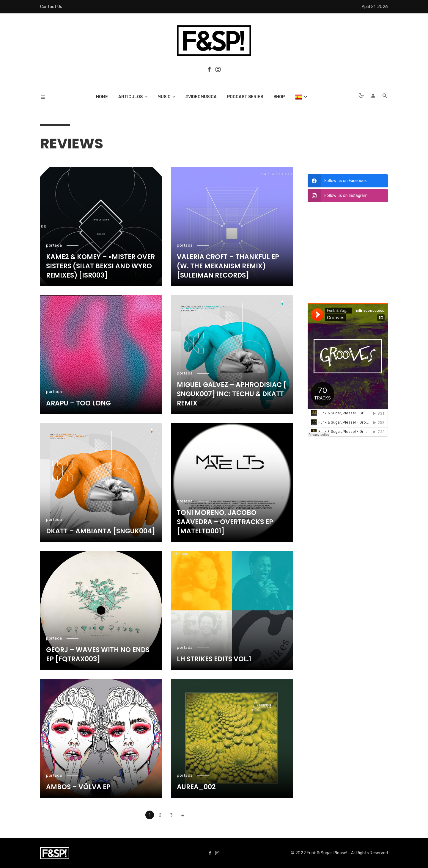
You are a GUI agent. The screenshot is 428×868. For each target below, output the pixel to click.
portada (54, 245)
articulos (130, 97)
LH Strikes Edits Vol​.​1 (214, 659)
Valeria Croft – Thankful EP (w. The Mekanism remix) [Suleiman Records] (228, 266)
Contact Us (51, 7)
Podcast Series (245, 97)
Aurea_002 (196, 787)
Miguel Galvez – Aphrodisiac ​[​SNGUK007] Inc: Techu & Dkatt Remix (232, 394)
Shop (279, 97)
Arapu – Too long (78, 403)
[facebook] (348, 181)
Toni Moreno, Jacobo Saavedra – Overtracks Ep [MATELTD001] (225, 522)
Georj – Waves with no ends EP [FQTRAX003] (98, 655)
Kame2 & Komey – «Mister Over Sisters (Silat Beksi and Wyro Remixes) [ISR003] (100, 266)
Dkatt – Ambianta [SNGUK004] (101, 531)
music (164, 97)
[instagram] (348, 196)
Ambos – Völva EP (78, 787)
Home (102, 97)
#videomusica (201, 97)
